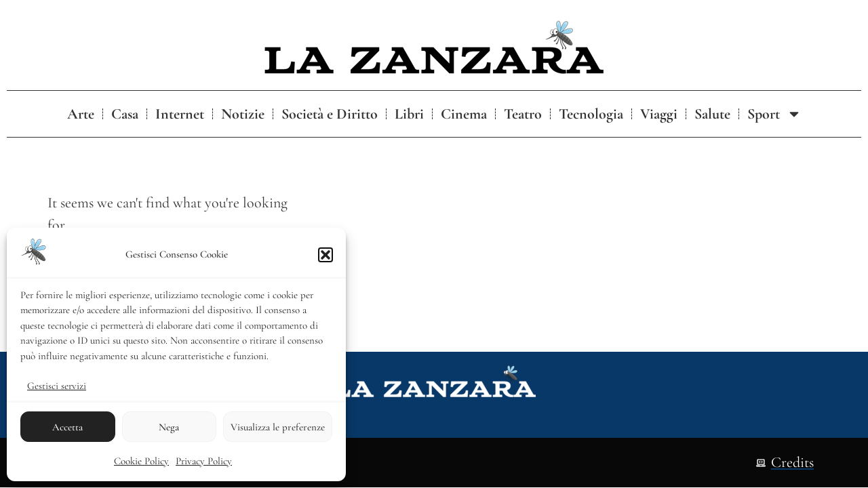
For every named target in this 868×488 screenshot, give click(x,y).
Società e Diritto (330, 114)
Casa (125, 114)
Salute (712, 114)
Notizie (243, 114)
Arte (81, 114)
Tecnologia (591, 114)
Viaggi (659, 114)
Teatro (523, 114)
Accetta (67, 427)
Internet (180, 114)
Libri (409, 114)
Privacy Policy (204, 461)
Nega (169, 427)
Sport (774, 114)
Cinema (464, 114)
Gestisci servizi (57, 386)
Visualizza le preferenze (278, 427)
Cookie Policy (141, 461)
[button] (325, 255)
